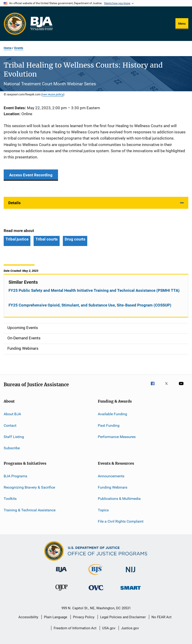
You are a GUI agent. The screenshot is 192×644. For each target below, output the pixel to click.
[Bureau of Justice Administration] (61, 573)
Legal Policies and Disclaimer (123, 617)
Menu (182, 24)
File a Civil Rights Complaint (121, 521)
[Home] (41, 24)
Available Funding (112, 414)
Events (19, 48)
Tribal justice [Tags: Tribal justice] (17, 239)
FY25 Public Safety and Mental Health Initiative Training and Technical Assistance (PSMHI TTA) (94, 290)
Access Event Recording (31, 175)
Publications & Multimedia (119, 499)
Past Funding (109, 425)
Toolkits (10, 499)
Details (15, 203)
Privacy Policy (84, 617)
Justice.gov (130, 628)
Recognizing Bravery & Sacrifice (29, 487)
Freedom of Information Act (75, 628)
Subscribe (12, 448)
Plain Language (56, 617)
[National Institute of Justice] (131, 573)
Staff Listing (14, 437)
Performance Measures (117, 437)
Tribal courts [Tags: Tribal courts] (47, 239)
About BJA (12, 414)
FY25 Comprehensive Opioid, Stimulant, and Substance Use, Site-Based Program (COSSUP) (90, 305)
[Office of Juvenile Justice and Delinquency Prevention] (61, 592)
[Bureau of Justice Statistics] (96, 576)
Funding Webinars (113, 487)
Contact (10, 425)
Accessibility (28, 617)
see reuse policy (53, 94)
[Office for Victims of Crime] (96, 591)
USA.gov (109, 628)
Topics (103, 510)
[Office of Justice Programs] (15, 24)
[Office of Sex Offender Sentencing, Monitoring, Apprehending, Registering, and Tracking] (131, 591)
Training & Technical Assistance (30, 510)
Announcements (111, 476)
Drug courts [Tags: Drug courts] (75, 239)
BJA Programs (15, 476)
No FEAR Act (161, 617)
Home (8, 48)
